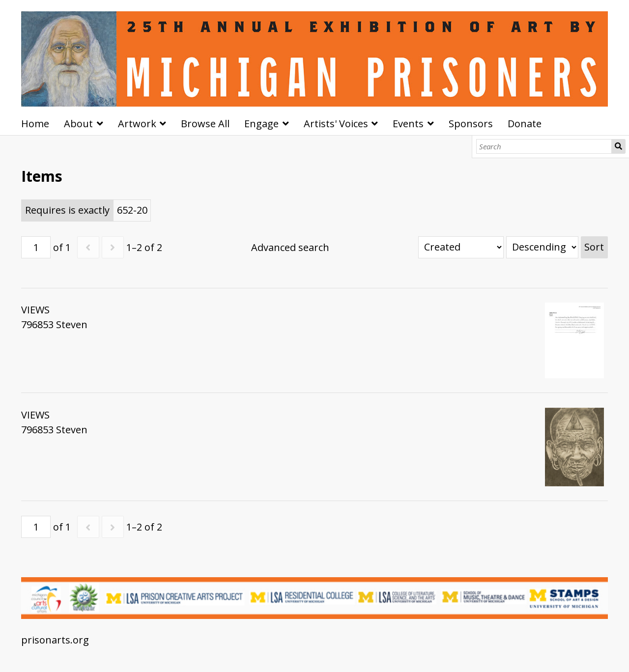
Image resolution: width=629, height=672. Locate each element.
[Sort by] (461, 247)
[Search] (544, 146)
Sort (594, 247)
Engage (261, 124)
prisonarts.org (55, 640)
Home (35, 124)
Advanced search (290, 247)
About (78, 124)
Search (618, 146)
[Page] (36, 247)
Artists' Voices (336, 124)
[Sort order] (542, 247)
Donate (525, 124)
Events (408, 124)
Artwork (137, 124)
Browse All (205, 124)
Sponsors (471, 124)
